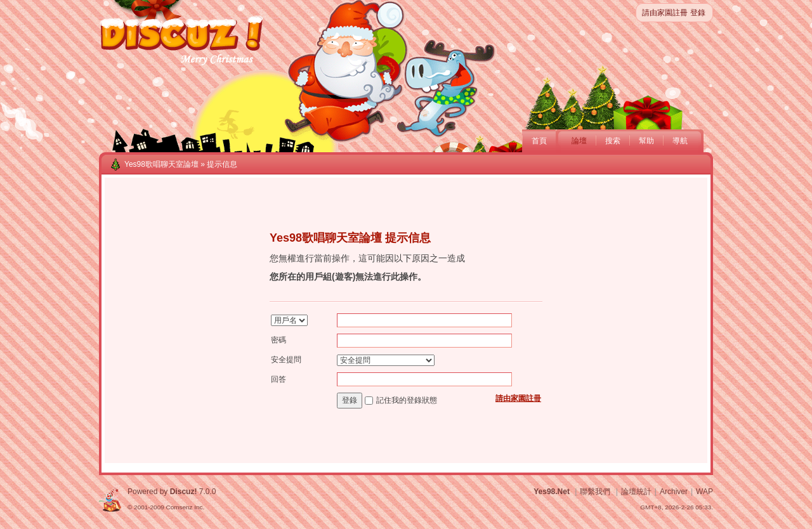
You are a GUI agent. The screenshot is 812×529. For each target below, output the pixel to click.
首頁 (539, 141)
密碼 (278, 340)
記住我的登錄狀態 (407, 400)
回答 (278, 379)
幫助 (646, 141)
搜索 (613, 141)
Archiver (674, 492)
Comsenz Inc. (185, 507)
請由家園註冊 (665, 13)
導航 (680, 141)
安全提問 (286, 360)
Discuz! (184, 492)
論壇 (579, 141)
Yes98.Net (552, 492)
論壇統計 (636, 492)
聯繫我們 (595, 492)
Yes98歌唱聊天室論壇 (161, 164)
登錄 (698, 13)
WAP (704, 492)
